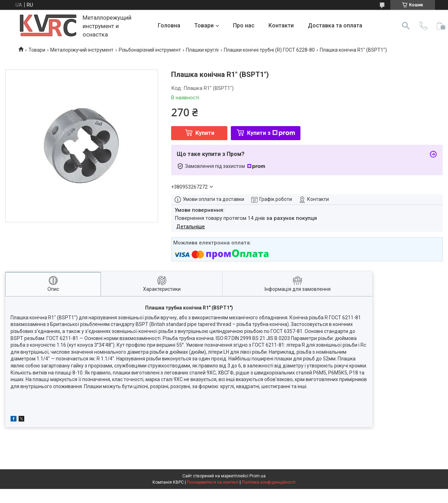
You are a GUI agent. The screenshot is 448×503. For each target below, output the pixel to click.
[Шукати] (406, 26)
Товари (204, 25)
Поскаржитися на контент (213, 482)
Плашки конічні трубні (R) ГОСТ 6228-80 (269, 50)
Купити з (271, 133)
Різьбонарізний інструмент (150, 50)
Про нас (244, 25)
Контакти (281, 25)
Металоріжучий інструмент (82, 50)
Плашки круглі (202, 50)
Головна (169, 25)
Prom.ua (258, 476)
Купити (205, 133)
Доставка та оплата (335, 25)
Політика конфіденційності (269, 482)
